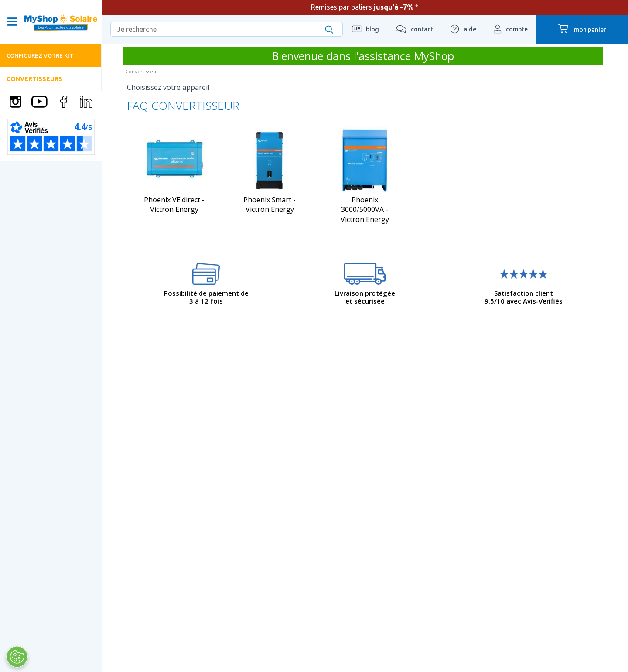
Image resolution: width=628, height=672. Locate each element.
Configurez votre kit (40, 55)
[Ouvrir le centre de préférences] (17, 657)
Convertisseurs (34, 79)
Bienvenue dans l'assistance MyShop (363, 56)
